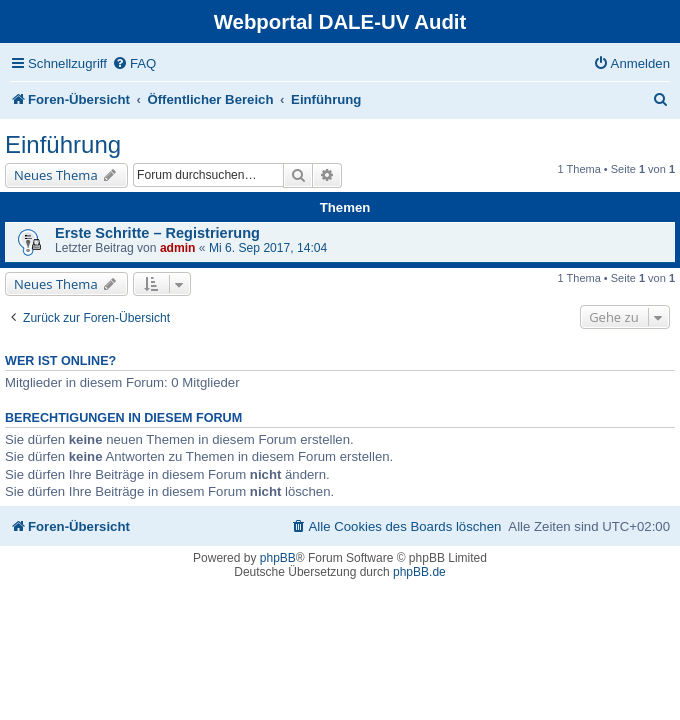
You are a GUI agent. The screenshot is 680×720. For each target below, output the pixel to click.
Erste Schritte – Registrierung (157, 233)
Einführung (63, 144)
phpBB (278, 558)
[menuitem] (134, 63)
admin (178, 248)
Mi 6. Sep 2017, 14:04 (268, 248)
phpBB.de (419, 572)
